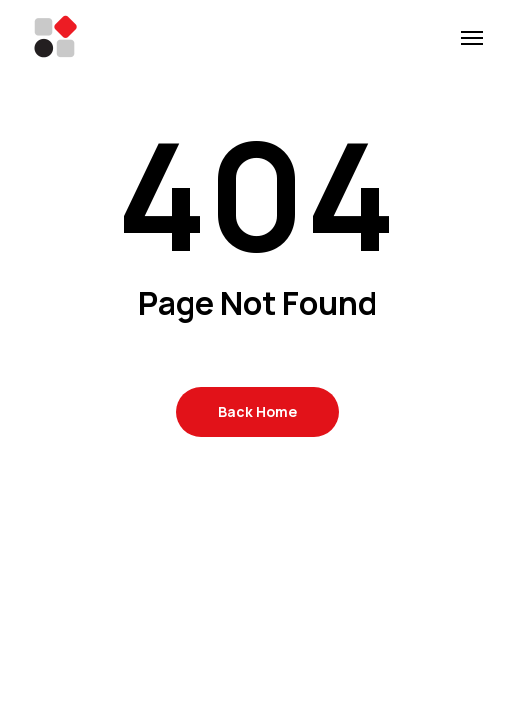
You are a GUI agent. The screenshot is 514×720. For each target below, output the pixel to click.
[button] (472, 37)
